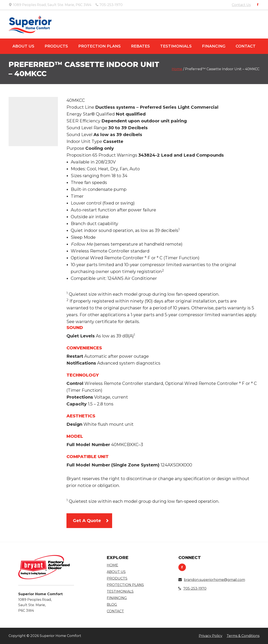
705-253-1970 (192, 588)
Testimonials (176, 46)
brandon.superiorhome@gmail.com (212, 580)
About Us (23, 46)
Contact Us (241, 5)
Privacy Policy (211, 636)
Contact (246, 46)
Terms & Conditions (243, 636)
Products (56, 46)
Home (177, 69)
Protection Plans (99, 46)
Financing (214, 46)
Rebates (140, 46)
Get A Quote (87, 521)
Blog (112, 605)
